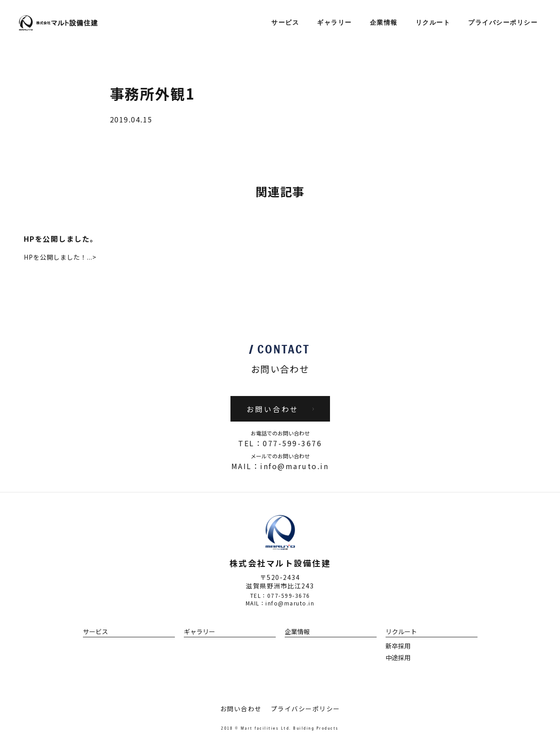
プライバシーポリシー (503, 23)
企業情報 (384, 23)
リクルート (433, 23)
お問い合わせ (241, 709)
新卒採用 (398, 646)
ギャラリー (334, 23)
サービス (285, 23)
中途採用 (398, 657)
